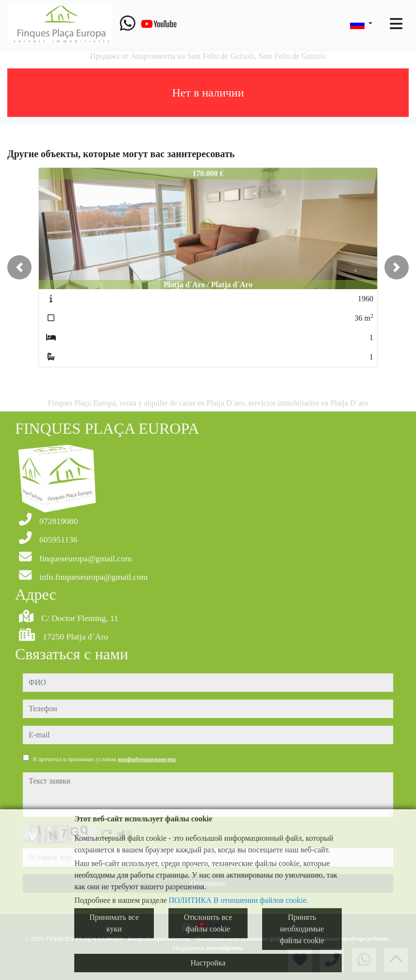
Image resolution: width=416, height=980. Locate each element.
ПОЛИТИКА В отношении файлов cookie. (239, 900)
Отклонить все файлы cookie (208, 923)
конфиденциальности (147, 759)
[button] (19, 267)
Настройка (208, 963)
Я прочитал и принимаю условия (104, 759)
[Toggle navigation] (396, 24)
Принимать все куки (114, 923)
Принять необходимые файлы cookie (302, 929)
